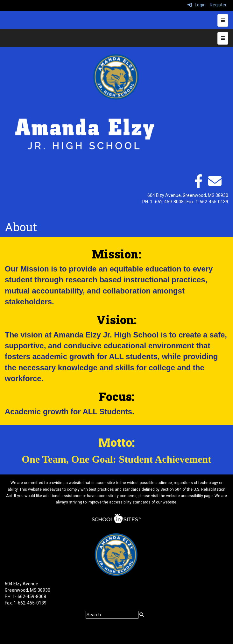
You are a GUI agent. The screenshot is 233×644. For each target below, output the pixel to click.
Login (197, 5)
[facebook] (198, 185)
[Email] (215, 185)
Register (218, 5)
